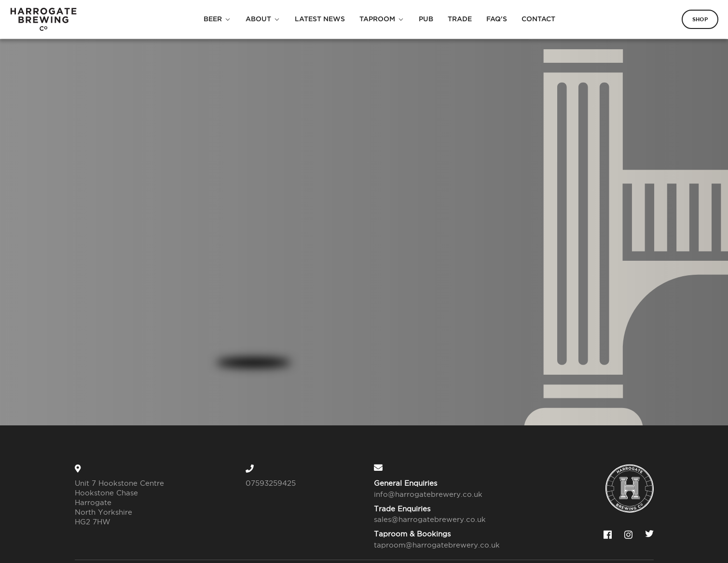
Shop (700, 19)
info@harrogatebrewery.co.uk (428, 494)
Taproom (377, 19)
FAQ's (497, 19)
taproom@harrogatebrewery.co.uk (431, 545)
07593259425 (271, 483)
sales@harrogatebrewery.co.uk (430, 519)
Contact (538, 19)
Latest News (320, 19)
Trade (460, 19)
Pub (426, 19)
